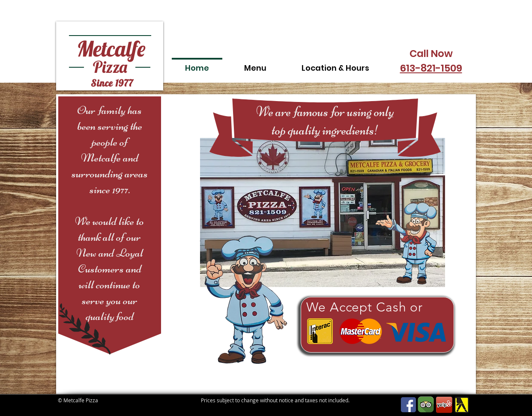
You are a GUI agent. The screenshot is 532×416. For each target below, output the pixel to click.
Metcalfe (111, 49)
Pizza (110, 67)
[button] (255, 64)
